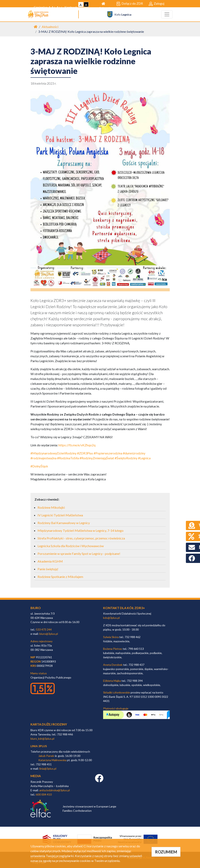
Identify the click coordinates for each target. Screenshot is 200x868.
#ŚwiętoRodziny (126, 458)
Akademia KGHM (50, 561)
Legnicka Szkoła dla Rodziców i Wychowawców (71, 546)
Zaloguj (157, 4)
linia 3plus (39, 746)
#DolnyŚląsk (39, 466)
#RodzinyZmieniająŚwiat (97, 458)
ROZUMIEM (166, 852)
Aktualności (50, 27)
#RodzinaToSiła (68, 458)
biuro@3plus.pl (49, 634)
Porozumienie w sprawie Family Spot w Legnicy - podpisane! (79, 554)
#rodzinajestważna (43, 458)
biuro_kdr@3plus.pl (42, 739)
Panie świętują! (48, 569)
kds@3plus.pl (111, 618)
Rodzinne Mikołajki (51, 507)
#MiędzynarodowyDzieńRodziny (53, 453)
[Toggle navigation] (167, 14)
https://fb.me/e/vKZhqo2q (77, 445)
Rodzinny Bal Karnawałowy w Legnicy (64, 523)
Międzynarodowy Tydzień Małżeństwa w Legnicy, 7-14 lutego (81, 530)
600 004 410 (44, 794)
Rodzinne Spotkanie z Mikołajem (60, 577)
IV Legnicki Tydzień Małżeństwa (60, 515)
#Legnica (144, 458)
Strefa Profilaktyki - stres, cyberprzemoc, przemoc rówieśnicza (81, 538)
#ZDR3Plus (85, 453)
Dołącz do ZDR (130, 4)
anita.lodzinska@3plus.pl (55, 790)
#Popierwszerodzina (108, 453)
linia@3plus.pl (48, 769)
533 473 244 (44, 629)
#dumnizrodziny (134, 453)
